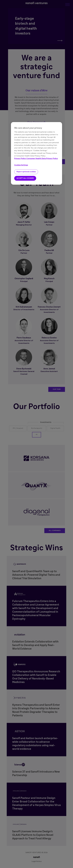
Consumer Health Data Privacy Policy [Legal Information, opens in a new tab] (42, 159)
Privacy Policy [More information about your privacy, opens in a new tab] (20, 159)
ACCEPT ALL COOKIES (25, 178)
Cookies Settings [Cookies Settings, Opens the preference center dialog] (21, 165)
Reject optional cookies (26, 172)
